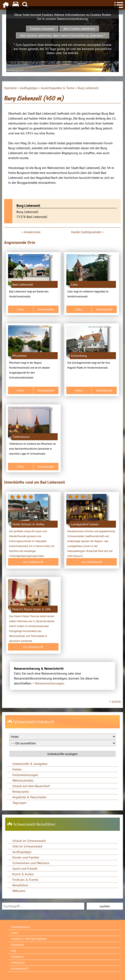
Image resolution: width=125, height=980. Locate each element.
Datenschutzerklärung (72, 19)
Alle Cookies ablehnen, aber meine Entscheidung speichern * (63, 35)
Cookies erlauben (42, 29)
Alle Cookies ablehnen (79, 29)
